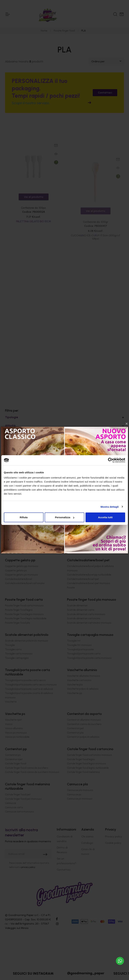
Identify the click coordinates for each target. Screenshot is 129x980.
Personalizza (65, 517)
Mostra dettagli (110, 507)
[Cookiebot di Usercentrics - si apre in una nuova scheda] (110, 460)
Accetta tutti (105, 517)
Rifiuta (24, 517)
